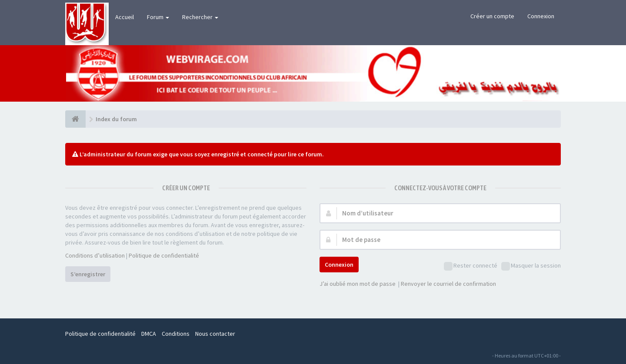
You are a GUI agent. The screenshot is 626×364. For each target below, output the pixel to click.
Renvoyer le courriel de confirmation (448, 284)
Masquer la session (531, 266)
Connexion (541, 16)
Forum (158, 17)
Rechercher (200, 17)
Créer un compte (492, 16)
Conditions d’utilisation (95, 255)
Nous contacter (215, 334)
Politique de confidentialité (164, 255)
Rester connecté (471, 266)
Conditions (176, 334)
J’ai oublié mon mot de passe (358, 284)
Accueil (125, 17)
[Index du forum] (75, 119)
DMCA (149, 334)
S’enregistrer (88, 274)
